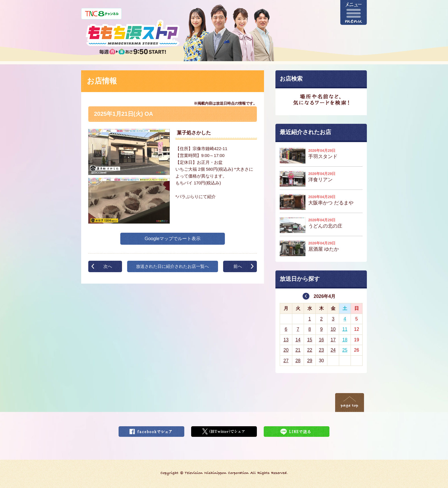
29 (310, 361)
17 (333, 340)
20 (286, 350)
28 (298, 361)
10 (333, 329)
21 (298, 350)
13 (286, 340)
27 (286, 361)
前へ (238, 266)
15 (310, 340)
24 (333, 350)
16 (321, 340)
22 (310, 350)
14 (298, 340)
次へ (108, 266)
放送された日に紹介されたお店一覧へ (172, 266)
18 (345, 340)
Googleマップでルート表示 (173, 239)
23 (321, 350)
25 (345, 350)
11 (345, 329)
